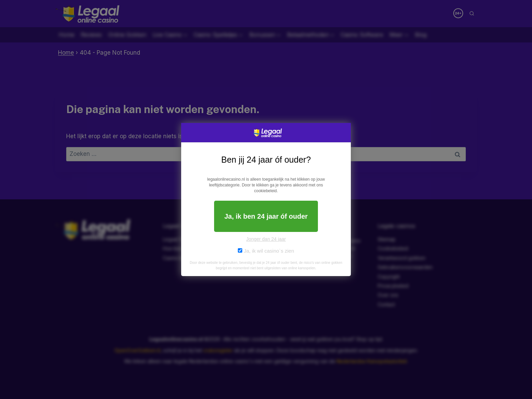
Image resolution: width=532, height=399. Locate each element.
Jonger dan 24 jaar (266, 239)
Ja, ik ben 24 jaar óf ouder (266, 216)
